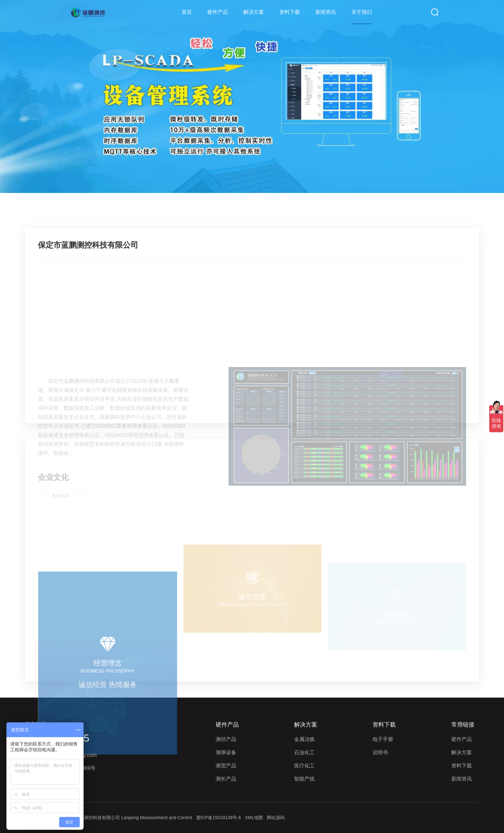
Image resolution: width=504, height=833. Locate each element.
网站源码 (276, 818)
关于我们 (362, 12)
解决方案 (254, 12)
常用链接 (463, 725)
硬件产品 (218, 12)
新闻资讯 (326, 12)
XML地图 (254, 818)
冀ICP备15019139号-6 (219, 818)
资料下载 (290, 12)
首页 (187, 12)
